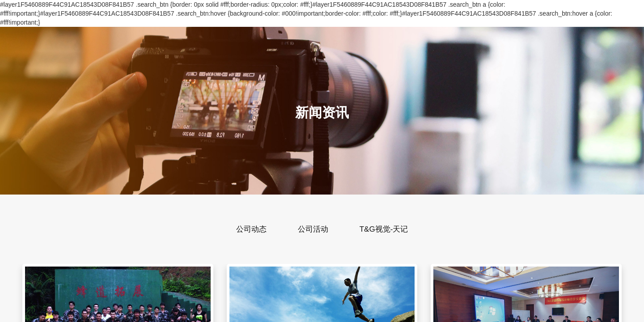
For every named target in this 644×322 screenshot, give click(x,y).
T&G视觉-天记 (384, 229)
